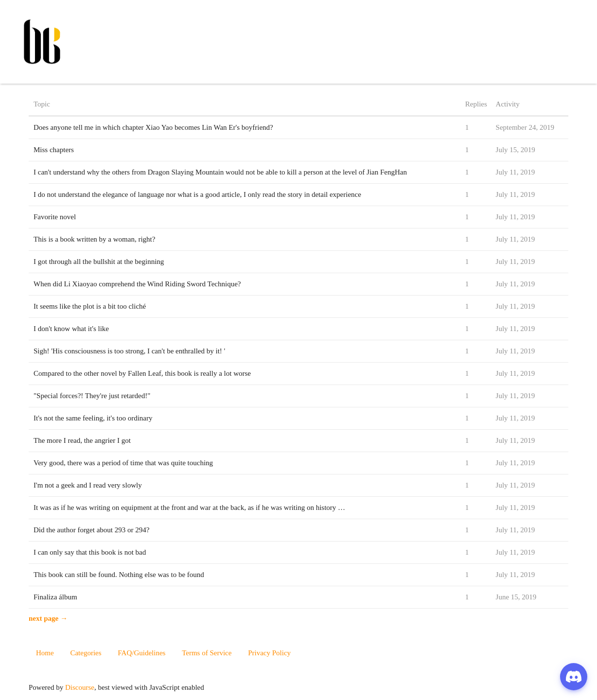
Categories (86, 653)
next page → (48, 618)
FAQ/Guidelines (141, 653)
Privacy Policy (269, 653)
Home (45, 653)
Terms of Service (207, 653)
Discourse (80, 687)
